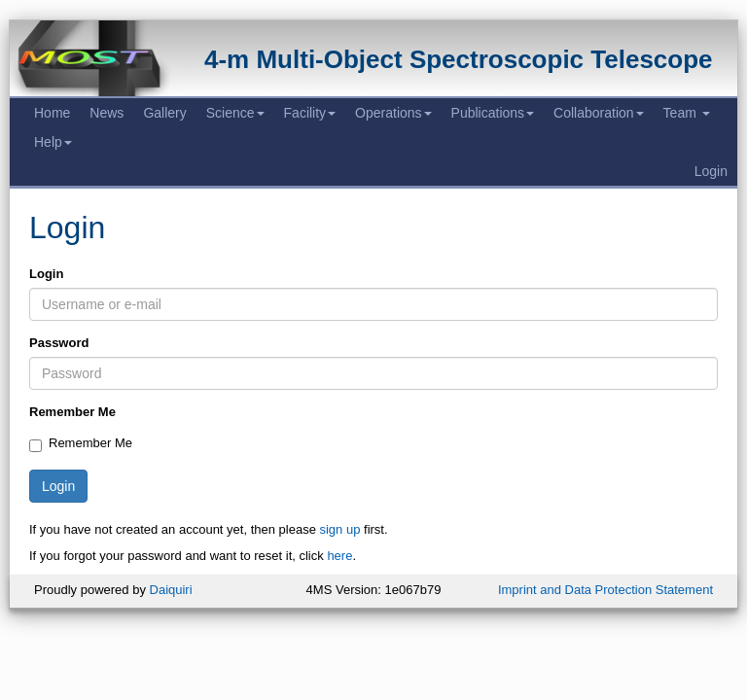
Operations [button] (393, 113)
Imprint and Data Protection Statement (605, 590)
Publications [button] (493, 113)
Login (711, 171)
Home (52, 113)
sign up (339, 529)
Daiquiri (171, 590)
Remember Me (72, 412)
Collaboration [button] (599, 113)
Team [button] (687, 113)
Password (59, 343)
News (107, 113)
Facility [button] (310, 113)
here (339, 556)
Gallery (164, 113)
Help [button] (53, 142)
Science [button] (235, 113)
